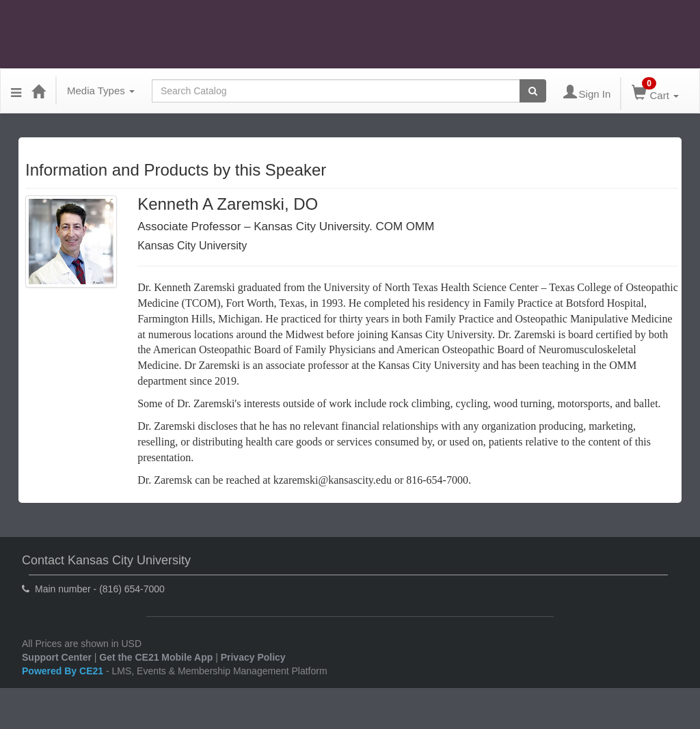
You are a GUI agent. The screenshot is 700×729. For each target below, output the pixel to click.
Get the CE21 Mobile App (156, 657)
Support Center (57, 657)
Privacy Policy (253, 657)
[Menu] (16, 91)
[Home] (38, 91)
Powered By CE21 (64, 671)
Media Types (101, 91)
